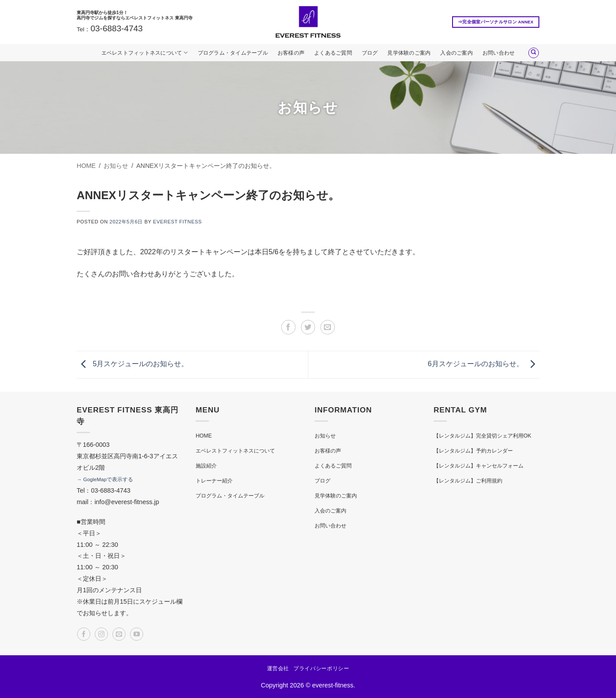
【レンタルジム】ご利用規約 (468, 481)
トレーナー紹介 (214, 481)
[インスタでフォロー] (101, 634)
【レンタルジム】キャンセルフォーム (479, 466)
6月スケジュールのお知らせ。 (484, 364)
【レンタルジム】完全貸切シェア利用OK (482, 436)
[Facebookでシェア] (288, 327)
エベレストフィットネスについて (145, 53)
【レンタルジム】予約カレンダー (473, 451)
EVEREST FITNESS (177, 222)
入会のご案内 (456, 53)
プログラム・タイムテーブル (233, 53)
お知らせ (325, 436)
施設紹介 (206, 466)
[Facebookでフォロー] (84, 634)
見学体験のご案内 (409, 53)
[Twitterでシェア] (308, 327)
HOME (204, 436)
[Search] (534, 53)
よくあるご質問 (333, 53)
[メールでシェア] (328, 327)
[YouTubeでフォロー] (137, 634)
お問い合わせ (499, 53)
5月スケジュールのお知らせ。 (132, 364)
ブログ (370, 53)
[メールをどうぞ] (119, 634)
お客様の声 (291, 53)
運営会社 (278, 668)
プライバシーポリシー (321, 668)
